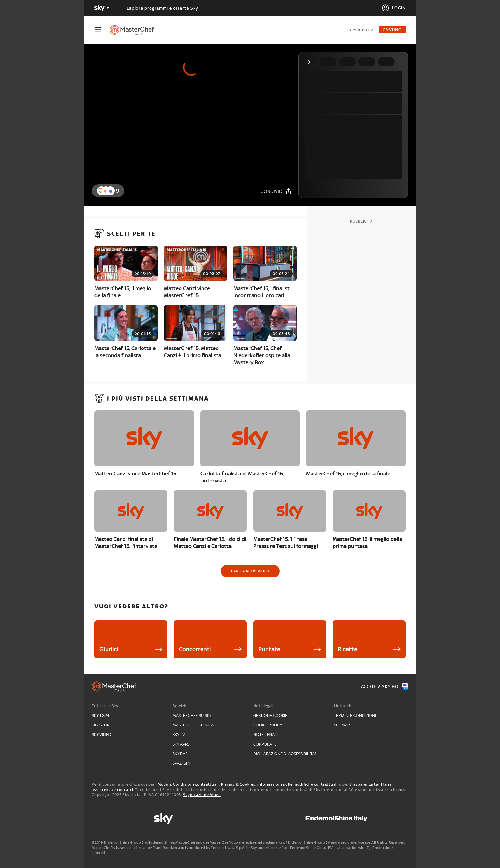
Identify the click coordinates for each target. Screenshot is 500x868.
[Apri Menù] (102, 30)
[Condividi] (276, 191)
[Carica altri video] (250, 571)
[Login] (394, 8)
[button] (110, 191)
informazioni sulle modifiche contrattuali (298, 784)
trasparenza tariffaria (371, 784)
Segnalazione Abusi (202, 795)
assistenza (102, 790)
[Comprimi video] (310, 62)
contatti (125, 790)
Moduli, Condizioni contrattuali (188, 784)
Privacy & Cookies (238, 784)
